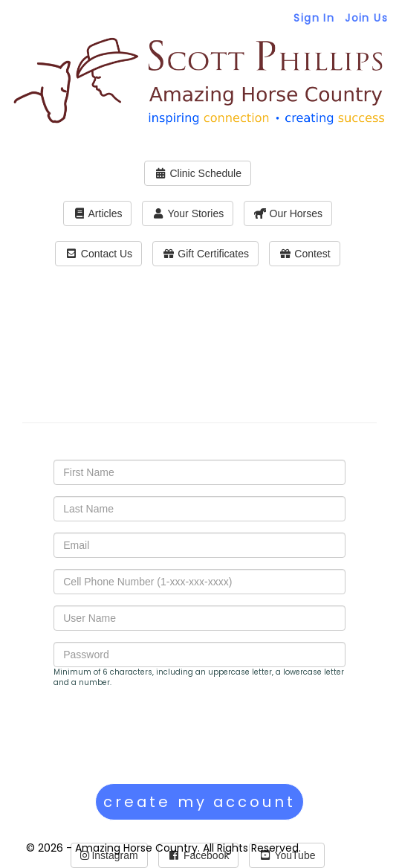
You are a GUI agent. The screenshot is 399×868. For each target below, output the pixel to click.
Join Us (366, 18)
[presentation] (166, 736)
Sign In (314, 18)
